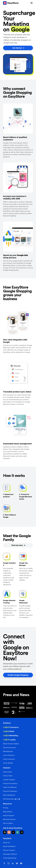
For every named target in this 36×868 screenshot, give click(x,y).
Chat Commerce (9, 759)
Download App (12, 799)
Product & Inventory (10, 783)
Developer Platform (10, 854)
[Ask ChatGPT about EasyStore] (5, 832)
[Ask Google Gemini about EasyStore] (13, 832)
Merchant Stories (9, 819)
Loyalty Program (9, 780)
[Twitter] (17, 863)
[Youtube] (21, 863)
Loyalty (9, 740)
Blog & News (8, 812)
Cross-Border (8, 763)
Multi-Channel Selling (11, 744)
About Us (6, 843)
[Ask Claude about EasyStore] (9, 832)
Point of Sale (8, 776)
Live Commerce (9, 755)
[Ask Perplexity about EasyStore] (17, 832)
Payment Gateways (10, 791)
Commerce (11, 727)
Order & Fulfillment (10, 787)
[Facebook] (4, 863)
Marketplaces (8, 751)
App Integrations (9, 795)
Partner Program (9, 850)
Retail (9, 731)
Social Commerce (9, 748)
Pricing (6, 808)
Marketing (11, 735)
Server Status (8, 823)
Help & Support (9, 815)
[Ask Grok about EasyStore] (22, 832)
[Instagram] (8, 863)
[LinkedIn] (13, 863)
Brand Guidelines (9, 846)
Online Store (8, 772)
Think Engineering (10, 858)
